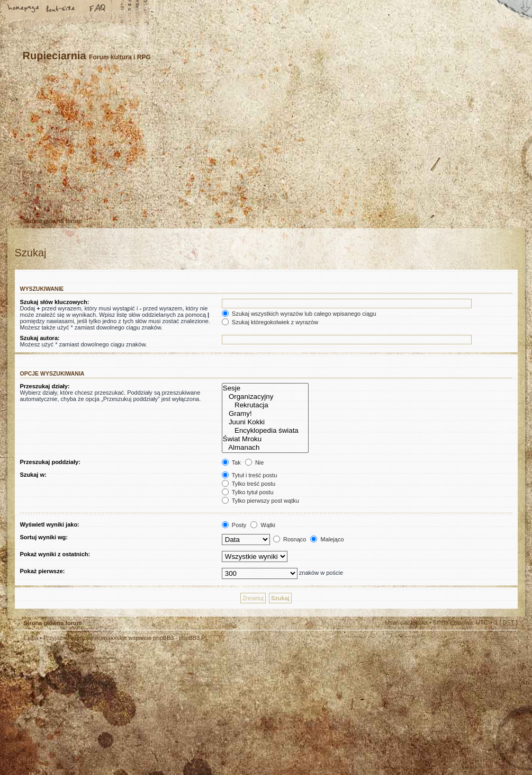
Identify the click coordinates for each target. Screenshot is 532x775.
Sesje (265, 388)
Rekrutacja (265, 405)
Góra (504, 645)
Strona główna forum (265, 145)
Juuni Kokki (265, 422)
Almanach (265, 448)
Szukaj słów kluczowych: (55, 302)
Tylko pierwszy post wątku (260, 501)
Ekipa (31, 638)
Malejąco (327, 539)
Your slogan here (182, 710)
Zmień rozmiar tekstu (61, 9)
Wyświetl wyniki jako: (50, 524)
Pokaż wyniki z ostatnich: (55, 554)
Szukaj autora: (40, 338)
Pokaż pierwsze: (43, 571)
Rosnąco (290, 539)
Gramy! (265, 414)
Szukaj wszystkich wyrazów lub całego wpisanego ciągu (299, 314)
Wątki (263, 525)
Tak (231, 462)
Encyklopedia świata (265, 431)
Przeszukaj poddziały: (50, 462)
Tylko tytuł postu (248, 492)
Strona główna (24, 9)
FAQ (98, 9)
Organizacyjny (265, 397)
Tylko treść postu (249, 484)
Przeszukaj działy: (45, 386)
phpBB (134, 709)
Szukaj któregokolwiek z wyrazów (270, 322)
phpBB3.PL (194, 638)
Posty (234, 525)
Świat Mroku (265, 439)
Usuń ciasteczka (407, 622)
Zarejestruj (54, 198)
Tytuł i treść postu (249, 475)
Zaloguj (87, 198)
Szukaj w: (33, 475)
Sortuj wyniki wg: (44, 537)
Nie (255, 462)
